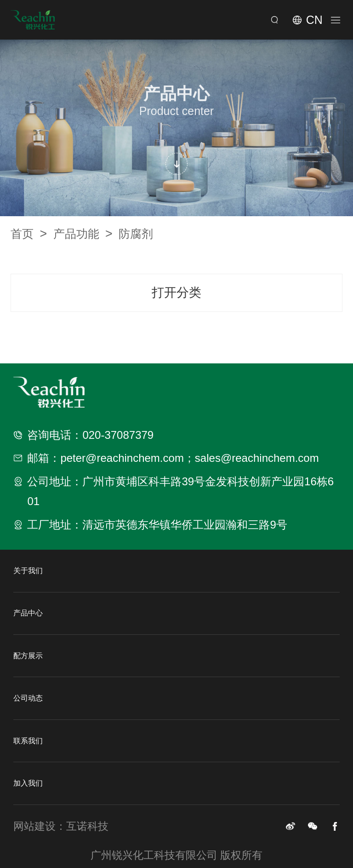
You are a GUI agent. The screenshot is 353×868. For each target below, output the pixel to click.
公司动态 (28, 698)
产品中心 (28, 613)
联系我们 (28, 741)
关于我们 (28, 571)
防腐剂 (136, 234)
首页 (29, 234)
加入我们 (28, 783)
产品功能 (83, 234)
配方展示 (28, 656)
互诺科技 (87, 826)
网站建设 (34, 826)
